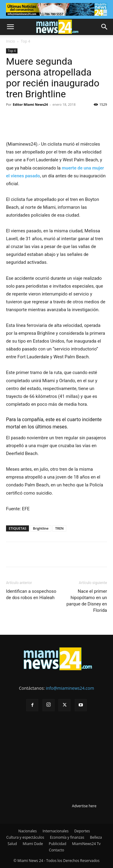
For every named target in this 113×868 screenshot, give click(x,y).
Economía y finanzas (67, 837)
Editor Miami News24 (30, 104)
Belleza (96, 837)
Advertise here (84, 806)
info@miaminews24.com (70, 688)
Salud (12, 844)
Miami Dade (33, 844)
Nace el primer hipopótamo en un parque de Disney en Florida (87, 601)
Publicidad (58, 844)
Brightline (41, 528)
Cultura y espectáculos (25, 837)
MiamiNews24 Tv (86, 844)
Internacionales (55, 831)
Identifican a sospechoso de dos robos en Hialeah (31, 594)
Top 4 (25, 41)
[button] (10, 27)
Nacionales (28, 831)
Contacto (56, 850)
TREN (59, 528)
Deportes (82, 831)
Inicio (11, 41)
